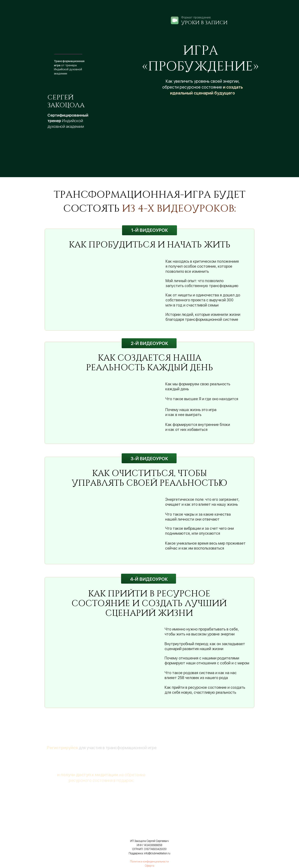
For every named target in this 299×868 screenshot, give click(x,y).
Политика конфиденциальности (149, 862)
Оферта (149, 866)
